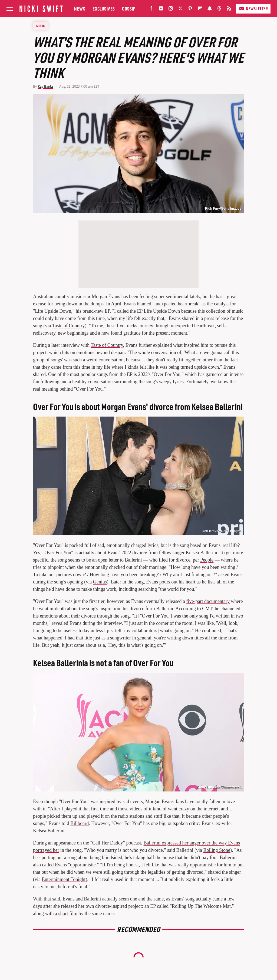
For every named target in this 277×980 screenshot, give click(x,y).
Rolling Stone (217, 850)
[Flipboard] (200, 10)
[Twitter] (180, 10)
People (207, 560)
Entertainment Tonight (64, 879)
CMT (207, 609)
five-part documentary (208, 601)
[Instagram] (171, 10)
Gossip (129, 9)
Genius (100, 582)
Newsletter (253, 9)
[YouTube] (161, 10)
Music (41, 26)
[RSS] (229, 10)
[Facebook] (151, 10)
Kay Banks (46, 86)
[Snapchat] (210, 10)
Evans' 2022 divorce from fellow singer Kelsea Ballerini (162, 553)
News (80, 9)
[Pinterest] (190, 10)
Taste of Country (69, 326)
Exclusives (104, 9)
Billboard (80, 823)
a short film (66, 913)
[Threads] (219, 10)
